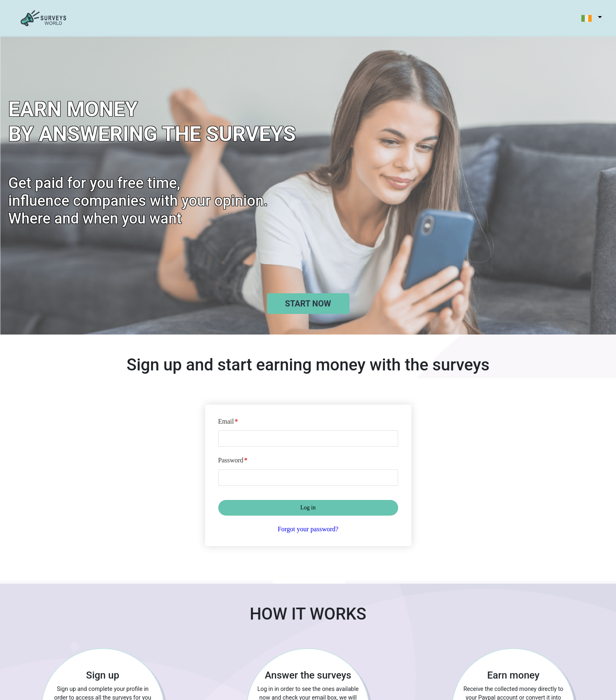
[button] (587, 18)
